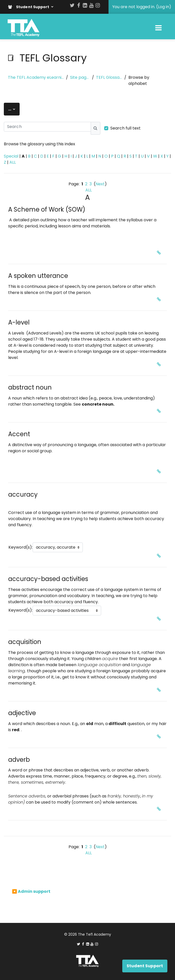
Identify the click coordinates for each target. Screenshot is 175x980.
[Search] (47, 127)
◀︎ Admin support (31, 891)
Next (100, 184)
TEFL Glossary (109, 77)
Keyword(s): (21, 547)
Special (11, 156)
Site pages (80, 77)
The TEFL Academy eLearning (36, 77)
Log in (164, 7)
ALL (13, 162)
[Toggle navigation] (158, 28)
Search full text (125, 128)
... (14, 109)
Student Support (29, 7)
